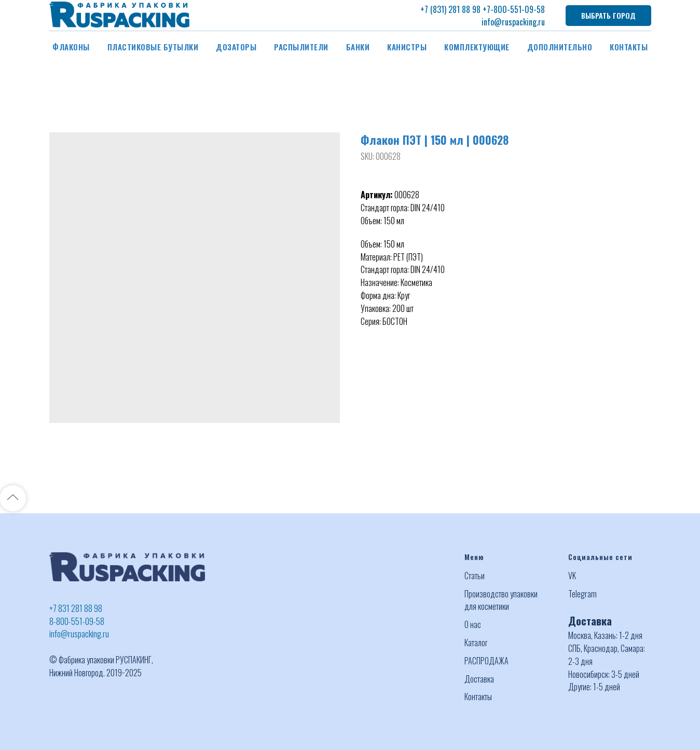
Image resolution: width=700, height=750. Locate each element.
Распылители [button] (301, 47)
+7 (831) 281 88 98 (450, 9)
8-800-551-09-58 (77, 621)
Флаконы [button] (71, 47)
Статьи (475, 576)
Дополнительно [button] (560, 47)
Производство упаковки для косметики (501, 600)
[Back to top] (13, 498)
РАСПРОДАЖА (486, 661)
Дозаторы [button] (236, 47)
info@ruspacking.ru (513, 22)
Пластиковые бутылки (153, 47)
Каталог (476, 643)
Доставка (479, 679)
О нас (473, 624)
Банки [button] (358, 47)
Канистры (407, 47)
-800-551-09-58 (518, 9)
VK (572, 576)
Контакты (629, 47)
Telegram (582, 594)
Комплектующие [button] (477, 47)
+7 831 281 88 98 (76, 608)
